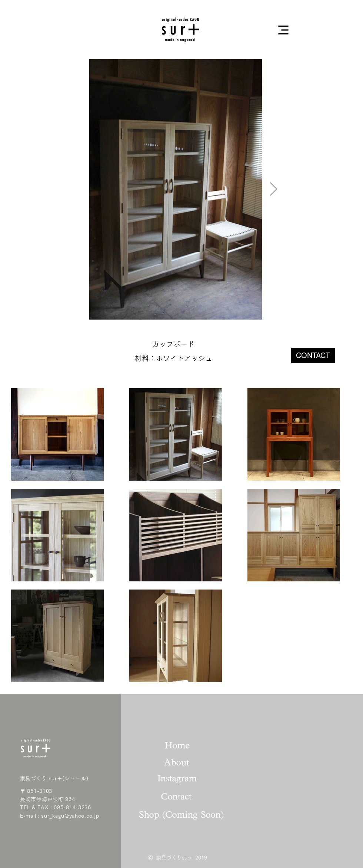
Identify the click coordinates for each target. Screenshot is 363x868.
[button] (283, 30)
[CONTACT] (313, 355)
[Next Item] (274, 189)
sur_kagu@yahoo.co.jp (70, 816)
